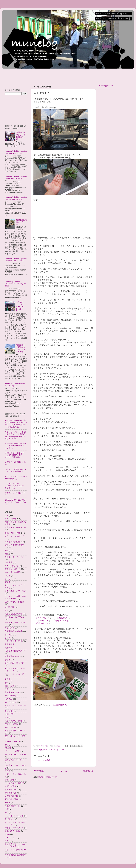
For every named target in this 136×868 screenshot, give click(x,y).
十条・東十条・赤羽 (13, 641)
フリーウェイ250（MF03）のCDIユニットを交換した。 (15, 486)
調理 (7, 554)
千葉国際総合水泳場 (13, 631)
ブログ (8, 638)
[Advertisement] (52, 76)
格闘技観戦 (10, 714)
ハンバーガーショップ (14, 674)
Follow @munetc (106, 86)
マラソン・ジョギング (14, 536)
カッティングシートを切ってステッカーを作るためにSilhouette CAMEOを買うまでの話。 (15, 435)
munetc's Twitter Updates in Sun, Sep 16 (15, 385)
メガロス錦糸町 (11, 566)
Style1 (7, 834)
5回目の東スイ (42, 623)
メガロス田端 (10, 519)
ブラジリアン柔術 (12, 751)
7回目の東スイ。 (61, 705)
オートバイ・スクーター (15, 705)
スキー (8, 841)
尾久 (7, 611)
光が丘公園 (10, 607)
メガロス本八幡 (11, 796)
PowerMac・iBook (12, 741)
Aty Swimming (11, 696)
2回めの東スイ (63, 618)
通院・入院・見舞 (12, 533)
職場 (7, 550)
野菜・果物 (10, 780)
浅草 (7, 809)
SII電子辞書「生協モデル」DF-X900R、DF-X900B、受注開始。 (14, 455)
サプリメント (10, 745)
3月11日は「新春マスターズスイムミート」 (21, 348)
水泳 (40, 750)
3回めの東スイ (42, 621)
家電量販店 (10, 644)
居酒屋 (8, 660)
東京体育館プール (12, 656)
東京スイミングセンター (54, 750)
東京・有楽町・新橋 (13, 721)
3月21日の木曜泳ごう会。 (21, 222)
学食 (7, 683)
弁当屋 (8, 771)
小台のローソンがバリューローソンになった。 (21, 307)
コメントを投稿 (44, 760)
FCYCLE (8, 699)
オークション (10, 838)
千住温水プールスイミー (15, 755)
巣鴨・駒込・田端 (12, 831)
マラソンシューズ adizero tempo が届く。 (16, 477)
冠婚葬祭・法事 (11, 799)
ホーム (63, 771)
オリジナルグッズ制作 (14, 783)
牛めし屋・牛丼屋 (12, 572)
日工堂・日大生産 (12, 542)
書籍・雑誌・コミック (14, 663)
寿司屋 (8, 803)
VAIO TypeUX (10, 727)
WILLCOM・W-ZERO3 (14, 617)
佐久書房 (9, 562)
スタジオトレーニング (14, 816)
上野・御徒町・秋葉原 (14, 602)
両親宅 (8, 576)
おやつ (8, 689)
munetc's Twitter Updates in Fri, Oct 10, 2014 (16, 177)
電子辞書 (9, 648)
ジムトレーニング (12, 569)
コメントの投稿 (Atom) (48, 777)
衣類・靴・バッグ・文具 (15, 736)
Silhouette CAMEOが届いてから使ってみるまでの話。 (15, 502)
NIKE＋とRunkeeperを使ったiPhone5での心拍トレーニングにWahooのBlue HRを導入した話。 (16, 424)
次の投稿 (38, 771)
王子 (7, 717)
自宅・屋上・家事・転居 (15, 591)
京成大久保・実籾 (12, 692)
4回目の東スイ (62, 621)
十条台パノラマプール (14, 828)
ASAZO (8, 748)
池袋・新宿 (10, 686)
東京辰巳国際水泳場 (13, 614)
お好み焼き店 (10, 793)
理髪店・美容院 (11, 724)
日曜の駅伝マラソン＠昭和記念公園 (21, 136)
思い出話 (9, 635)
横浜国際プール (11, 790)
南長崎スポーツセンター (15, 760)
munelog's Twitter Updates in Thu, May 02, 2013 (15, 284)
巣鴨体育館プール (12, 806)
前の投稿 (88, 771)
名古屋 (8, 679)
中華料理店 (10, 628)
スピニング (10, 819)
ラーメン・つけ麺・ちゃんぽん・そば (15, 597)
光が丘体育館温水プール (15, 651)
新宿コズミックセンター (15, 850)
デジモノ (9, 582)
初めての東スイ (43, 618)
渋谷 (7, 812)
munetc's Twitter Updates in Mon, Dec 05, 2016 (16, 260)
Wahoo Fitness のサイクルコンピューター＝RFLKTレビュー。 (16, 446)
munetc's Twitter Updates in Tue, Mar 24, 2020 (16, 198)
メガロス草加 (10, 786)
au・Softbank (10, 702)
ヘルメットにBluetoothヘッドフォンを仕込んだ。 (15, 470)
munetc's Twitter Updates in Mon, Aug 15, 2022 (16, 152)
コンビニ (9, 711)
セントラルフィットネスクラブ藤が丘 (15, 845)
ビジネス (9, 579)
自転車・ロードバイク (14, 557)
